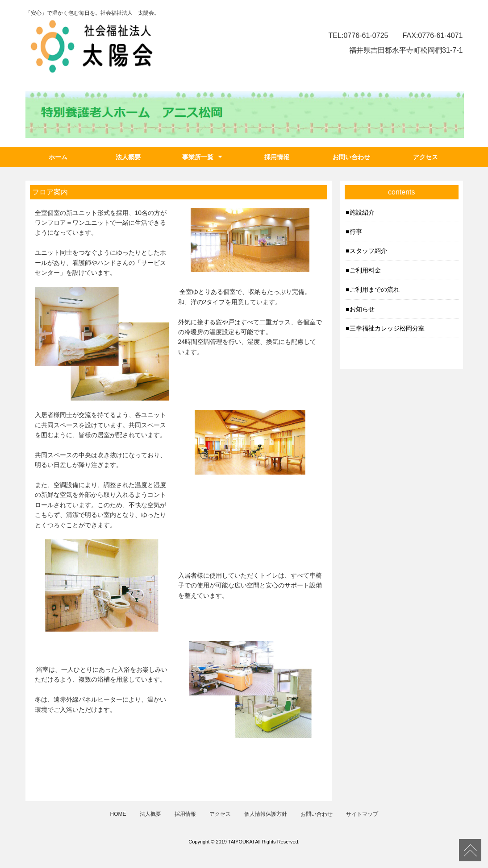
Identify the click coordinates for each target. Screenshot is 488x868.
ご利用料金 (365, 270)
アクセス (425, 157)
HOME (118, 814)
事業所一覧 (198, 157)
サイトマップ (362, 814)
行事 (356, 231)
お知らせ (362, 309)
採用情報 (277, 157)
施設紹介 (362, 212)
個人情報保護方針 (266, 814)
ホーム (58, 157)
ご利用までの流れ (375, 289)
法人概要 (128, 157)
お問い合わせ (351, 157)
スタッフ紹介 (368, 251)
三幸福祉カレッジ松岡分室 (387, 328)
